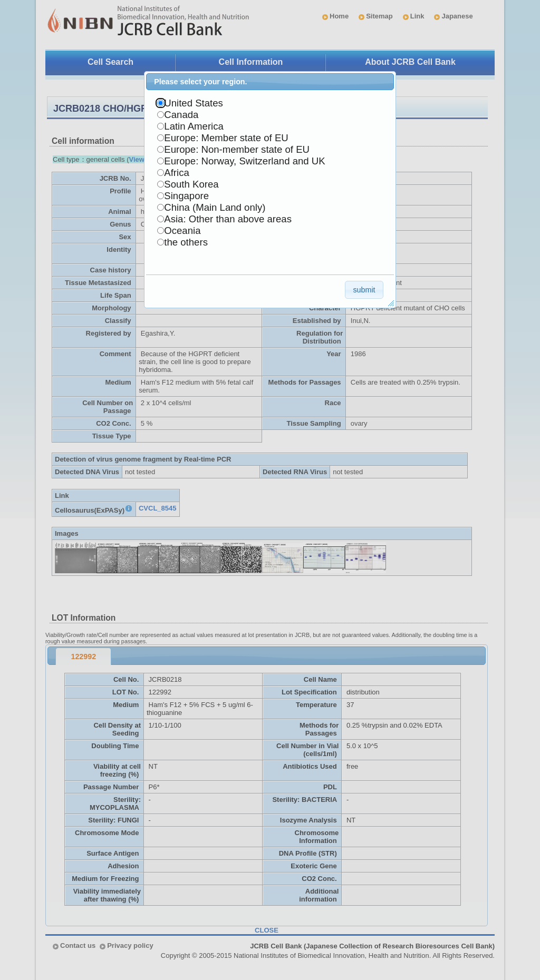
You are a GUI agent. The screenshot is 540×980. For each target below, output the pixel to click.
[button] (364, 290)
